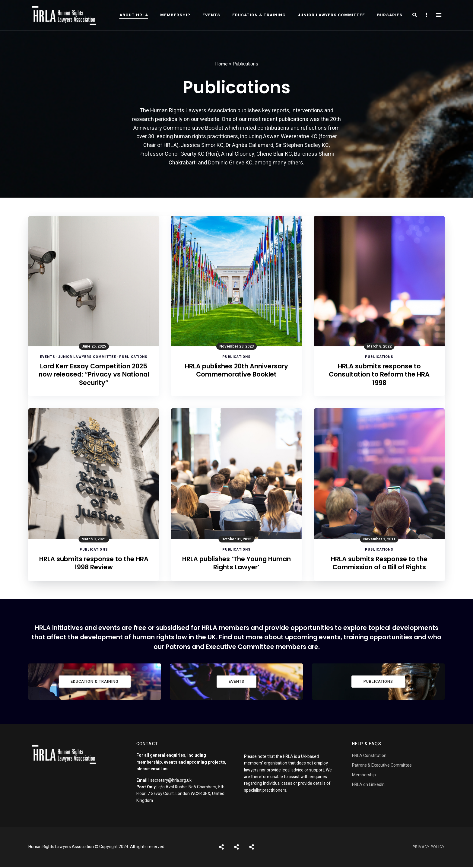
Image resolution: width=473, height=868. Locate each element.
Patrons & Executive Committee (382, 766)
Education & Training (259, 15)
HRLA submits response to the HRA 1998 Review (94, 564)
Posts (221, 848)
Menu (439, 15)
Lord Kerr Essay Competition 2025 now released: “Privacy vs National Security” (94, 375)
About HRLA (134, 15)
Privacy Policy (429, 848)
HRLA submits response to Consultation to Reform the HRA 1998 (379, 375)
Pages (252, 848)
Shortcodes (237, 848)
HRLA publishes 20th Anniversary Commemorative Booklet (237, 375)
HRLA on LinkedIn (368, 785)
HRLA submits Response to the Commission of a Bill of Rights (379, 564)
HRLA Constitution (369, 757)
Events (211, 15)
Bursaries (390, 15)
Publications (133, 357)
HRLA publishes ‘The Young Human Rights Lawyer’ (237, 564)
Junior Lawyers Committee (331, 15)
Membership (175, 15)
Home (221, 64)
